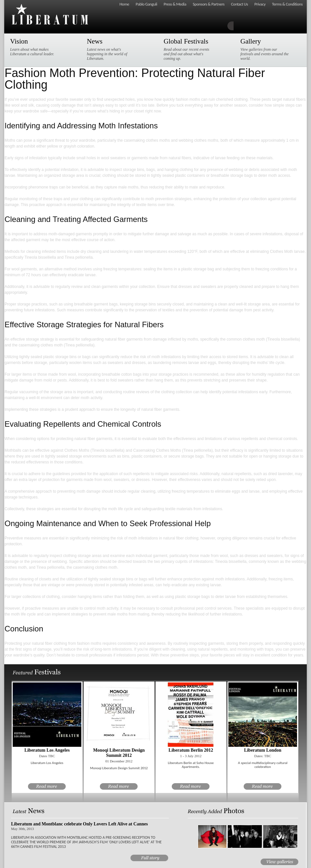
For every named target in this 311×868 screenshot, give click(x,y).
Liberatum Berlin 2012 (191, 750)
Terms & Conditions (287, 4)
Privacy (260, 4)
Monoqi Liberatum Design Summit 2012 (119, 753)
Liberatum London (263, 750)
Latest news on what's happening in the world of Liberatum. (111, 49)
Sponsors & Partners (209, 4)
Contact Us (239, 4)
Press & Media (175, 4)
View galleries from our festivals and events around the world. (265, 49)
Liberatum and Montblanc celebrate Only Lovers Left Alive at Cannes (79, 824)
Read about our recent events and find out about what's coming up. (188, 49)
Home (124, 4)
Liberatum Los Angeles (47, 750)
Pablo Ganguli (146, 4)
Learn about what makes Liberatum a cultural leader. (34, 47)
